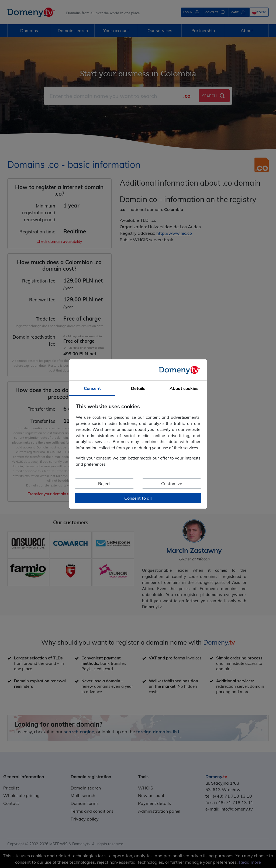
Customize (172, 484)
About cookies (184, 388)
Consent (92, 388)
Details (138, 388)
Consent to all (138, 498)
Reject (104, 484)
